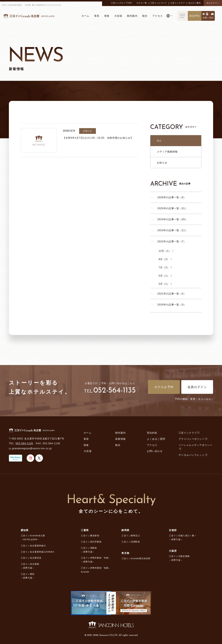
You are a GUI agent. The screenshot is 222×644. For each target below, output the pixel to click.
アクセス (152, 445)
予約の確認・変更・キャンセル (194, 399)
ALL (159, 141)
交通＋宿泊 (208, 18)
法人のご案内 (195, 3)
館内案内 (120, 433)
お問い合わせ (155, 451)
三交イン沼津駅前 (131, 542)
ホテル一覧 (142, 3)
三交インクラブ (178, 3)
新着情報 (120, 439)
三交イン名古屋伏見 (31, 558)
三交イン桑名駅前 (90, 536)
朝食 (86, 445)
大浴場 (88, 451)
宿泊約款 (152, 433)
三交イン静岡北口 (131, 536)
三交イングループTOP (121, 3)
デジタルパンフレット (192, 455)
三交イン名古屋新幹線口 (33, 546)
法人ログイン (213, 3)
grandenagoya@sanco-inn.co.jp (32, 448)
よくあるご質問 (156, 439)
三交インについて (159, 3)
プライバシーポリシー (192, 439)
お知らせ (162, 163)
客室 (86, 439)
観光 (118, 445)
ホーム (88, 433)
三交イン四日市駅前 (91, 542)
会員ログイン (197, 387)
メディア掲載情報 (167, 152)
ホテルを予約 (164, 387)
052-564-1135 (115, 391)
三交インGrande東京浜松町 (136, 558)
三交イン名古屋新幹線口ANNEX (38, 552)
